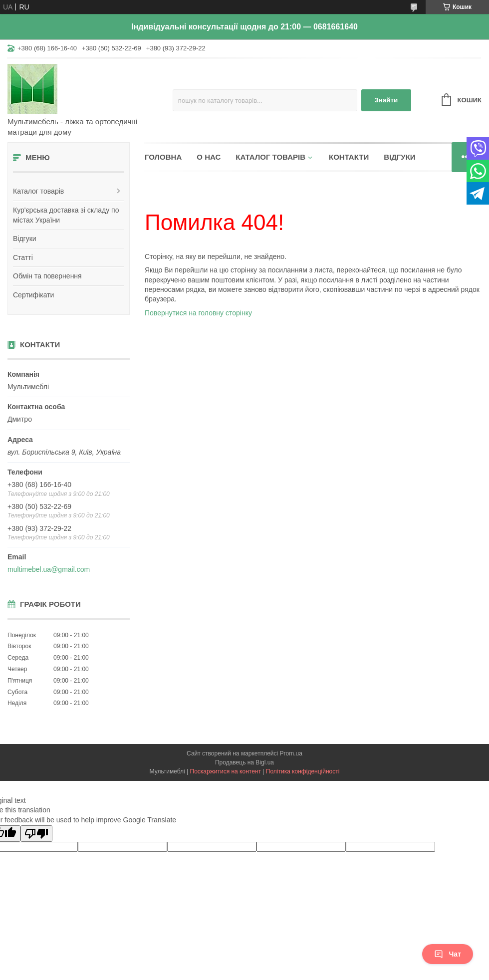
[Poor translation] (36, 834)
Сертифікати (33, 295)
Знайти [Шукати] (386, 100)
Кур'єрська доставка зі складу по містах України (66, 215)
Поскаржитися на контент (226, 771)
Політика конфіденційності (303, 771)
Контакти (349, 157)
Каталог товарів (38, 191)
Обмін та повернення (47, 276)
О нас (209, 157)
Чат (448, 954)
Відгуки (25, 239)
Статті (23, 257)
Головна (163, 157)
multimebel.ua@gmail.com (49, 569)
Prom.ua (291, 753)
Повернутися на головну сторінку (198, 313)
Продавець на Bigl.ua (244, 762)
